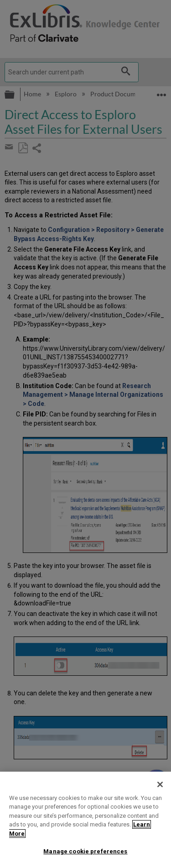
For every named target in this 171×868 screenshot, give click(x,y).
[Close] (160, 784)
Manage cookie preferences (85, 851)
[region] (85, 820)
